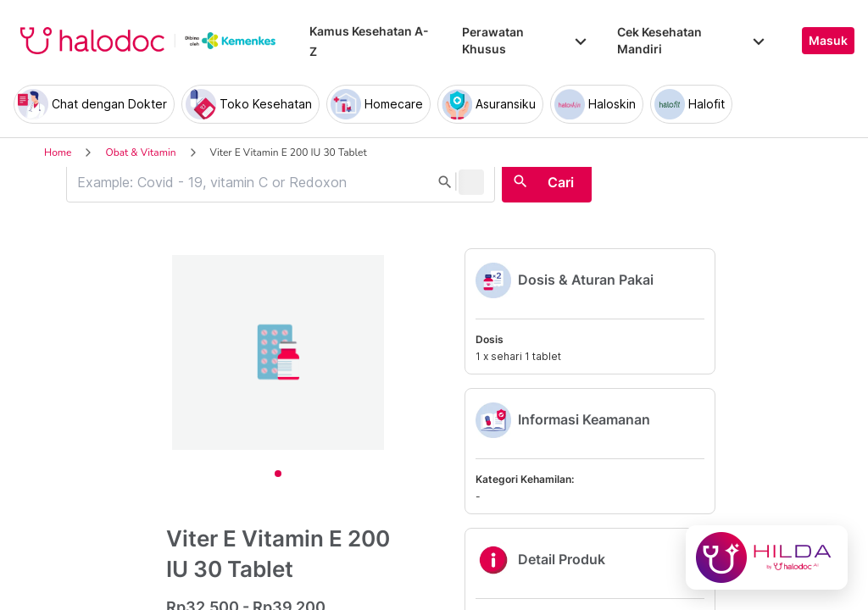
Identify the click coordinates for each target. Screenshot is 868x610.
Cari (561, 182)
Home (58, 152)
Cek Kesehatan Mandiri (693, 40)
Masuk (828, 41)
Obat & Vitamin (140, 152)
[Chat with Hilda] (767, 557)
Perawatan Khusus (526, 40)
